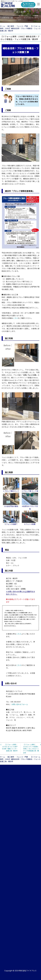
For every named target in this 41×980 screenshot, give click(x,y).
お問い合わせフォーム (20, 704)
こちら (16, 318)
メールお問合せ (29, 6)
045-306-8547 (29, 4)
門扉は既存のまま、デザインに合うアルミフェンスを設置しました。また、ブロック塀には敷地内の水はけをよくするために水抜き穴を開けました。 (20, 424)
